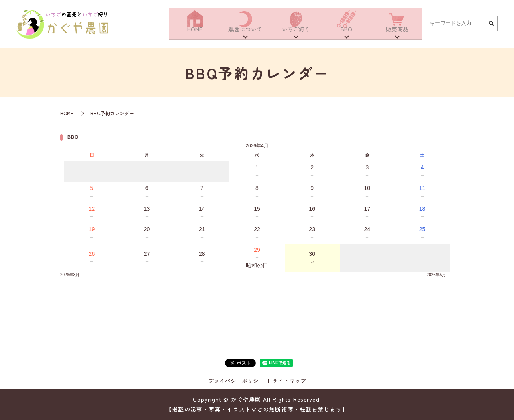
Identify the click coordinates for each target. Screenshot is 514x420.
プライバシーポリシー (236, 381)
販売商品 (397, 33)
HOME (195, 33)
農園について (245, 33)
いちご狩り (296, 33)
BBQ (346, 33)
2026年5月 (436, 275)
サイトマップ (289, 381)
